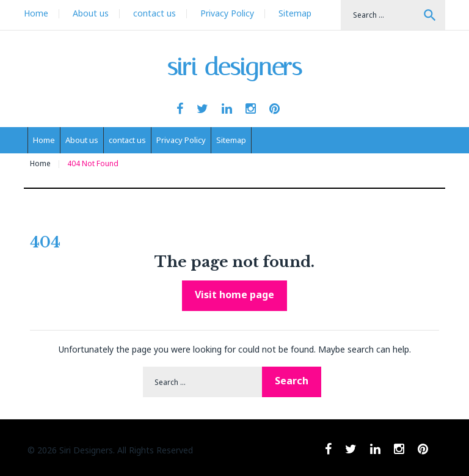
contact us (155, 13)
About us (91, 13)
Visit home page (234, 295)
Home (36, 13)
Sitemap (295, 13)
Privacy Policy (227, 13)
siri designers (235, 67)
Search (430, 15)
